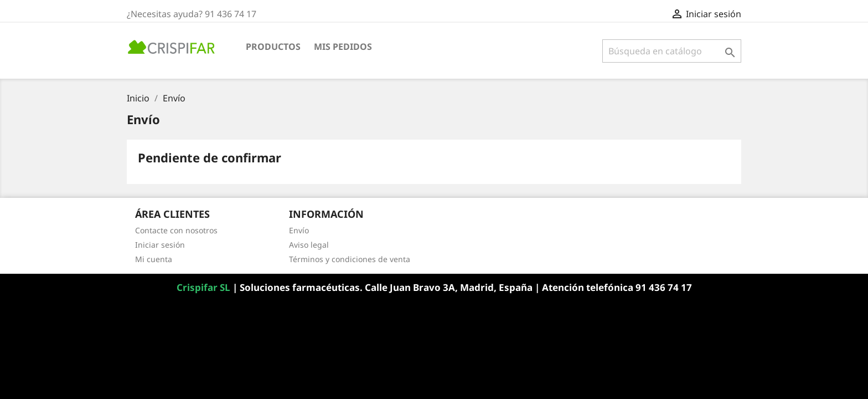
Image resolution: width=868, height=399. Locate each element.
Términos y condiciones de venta (350, 259)
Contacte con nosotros (176, 230)
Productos (273, 47)
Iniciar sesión (160, 245)
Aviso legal (309, 245)
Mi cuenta (154, 259)
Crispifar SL (205, 287)
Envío (299, 230)
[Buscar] (672, 51)
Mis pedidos (343, 47)
